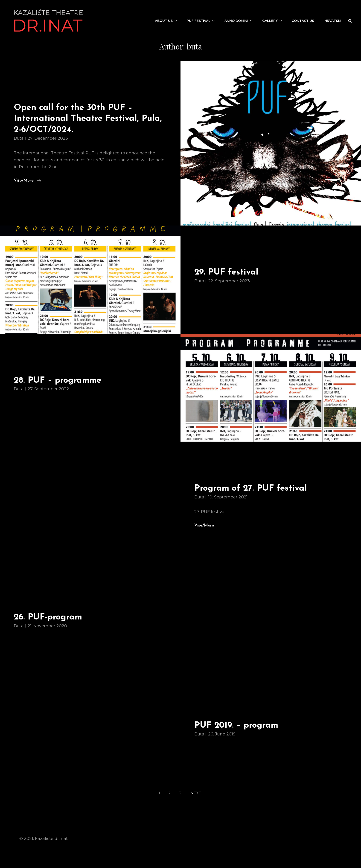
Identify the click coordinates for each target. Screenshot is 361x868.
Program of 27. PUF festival (251, 488)
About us (166, 21)
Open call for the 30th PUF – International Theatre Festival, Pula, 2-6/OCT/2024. (88, 119)
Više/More (28, 180)
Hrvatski (333, 21)
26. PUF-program (48, 617)
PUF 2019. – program (236, 725)
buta (19, 138)
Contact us (303, 21)
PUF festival (201, 21)
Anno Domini (239, 21)
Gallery (272, 21)
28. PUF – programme (58, 380)
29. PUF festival (226, 272)
